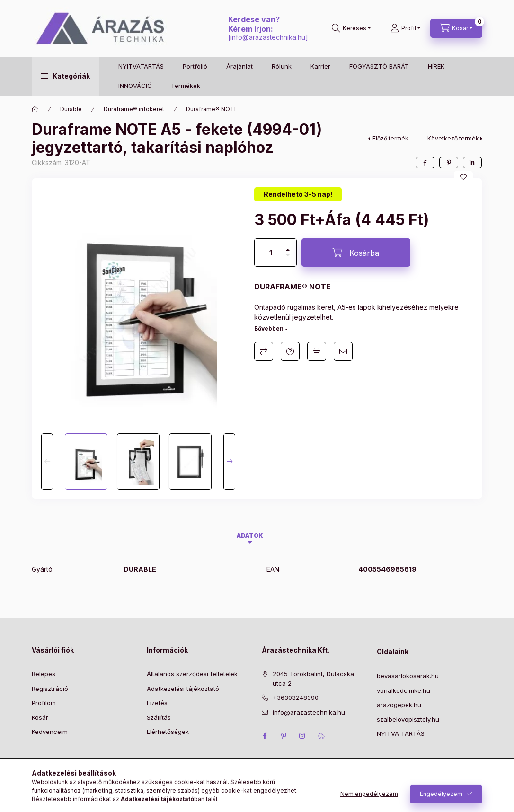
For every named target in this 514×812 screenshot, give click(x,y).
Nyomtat (317, 351)
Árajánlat (239, 66)
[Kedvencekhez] (463, 177)
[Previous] (47, 462)
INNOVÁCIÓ (135, 86)
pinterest (284, 736)
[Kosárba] (356, 253)
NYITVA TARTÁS (401, 733)
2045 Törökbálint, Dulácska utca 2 (313, 679)
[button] (66, 76)
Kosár (40, 717)
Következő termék (453, 138)
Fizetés (157, 703)
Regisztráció (50, 689)
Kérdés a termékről (290, 351)
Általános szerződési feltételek (192, 674)
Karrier (320, 66)
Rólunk (282, 66)
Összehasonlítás (264, 351)
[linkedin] (472, 163)
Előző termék (390, 138)
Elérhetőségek (168, 732)
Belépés (44, 674)
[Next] (229, 462)
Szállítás (159, 717)
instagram (302, 736)
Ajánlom (343, 351)
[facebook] (425, 163)
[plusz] (288, 246)
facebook (265, 736)
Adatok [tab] (250, 536)
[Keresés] (351, 28)
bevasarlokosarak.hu (408, 676)
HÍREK (436, 66)
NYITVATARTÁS (141, 66)
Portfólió (195, 66)
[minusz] (288, 259)
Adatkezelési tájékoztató (183, 689)
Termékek (186, 86)
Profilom (44, 703)
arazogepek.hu (399, 705)
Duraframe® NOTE (212, 109)
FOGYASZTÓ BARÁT (379, 66)
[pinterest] (449, 163)
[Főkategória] (35, 109)
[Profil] (405, 28)
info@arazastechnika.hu (268, 37)
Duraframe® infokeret (134, 109)
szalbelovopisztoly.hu (408, 719)
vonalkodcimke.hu (403, 690)
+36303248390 (296, 698)
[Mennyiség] (271, 253)
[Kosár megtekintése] (456, 28)
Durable (71, 109)
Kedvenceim (50, 732)
